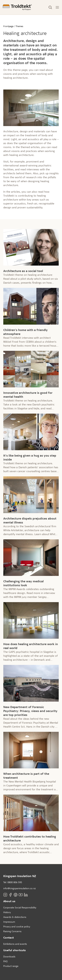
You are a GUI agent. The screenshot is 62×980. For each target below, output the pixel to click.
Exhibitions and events (15, 944)
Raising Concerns (12, 931)
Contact (9, 937)
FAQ (5, 961)
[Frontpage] (17, 7)
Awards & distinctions (15, 917)
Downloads (9, 956)
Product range (11, 966)
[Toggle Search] (50, 7)
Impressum (9, 922)
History (7, 912)
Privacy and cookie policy (17, 926)
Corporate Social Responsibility (20, 907)
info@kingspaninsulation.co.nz (20, 888)
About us (9, 901)
